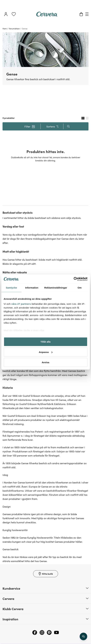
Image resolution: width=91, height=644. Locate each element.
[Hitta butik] (46, 574)
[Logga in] (6, 14)
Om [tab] (80, 288)
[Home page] (47, 15)
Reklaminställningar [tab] (56, 288)
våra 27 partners (21, 304)
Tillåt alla (46, 342)
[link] (14, 14)
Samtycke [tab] (11, 288)
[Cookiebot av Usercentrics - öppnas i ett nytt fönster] (74, 279)
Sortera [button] (53, 126)
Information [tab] (32, 288)
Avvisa (46, 362)
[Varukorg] (81, 14)
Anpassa (46, 352)
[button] (30, 126)
